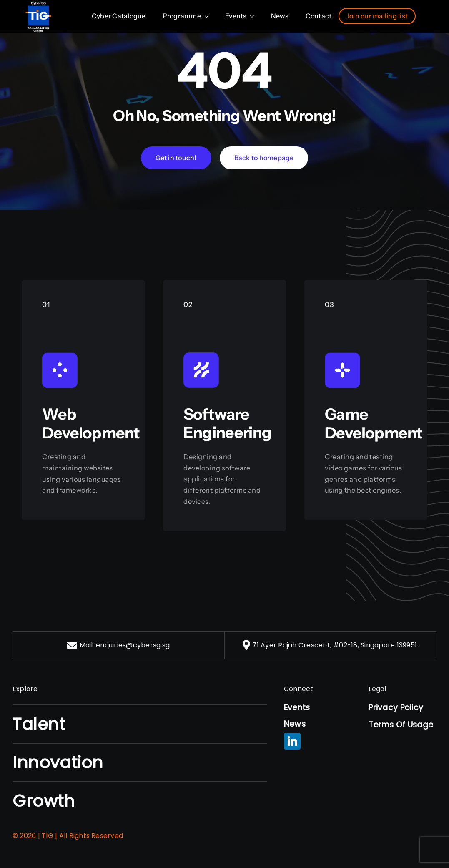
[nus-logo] (38, 5)
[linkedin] (292, 741)
